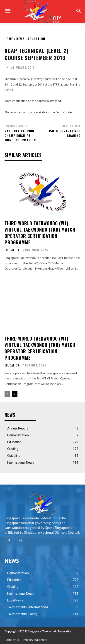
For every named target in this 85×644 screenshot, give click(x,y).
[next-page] (15, 394)
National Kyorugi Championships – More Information (20, 135)
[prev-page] (7, 394)
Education (36, 39)
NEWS (21, 39)
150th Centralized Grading (65, 133)
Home (9, 39)
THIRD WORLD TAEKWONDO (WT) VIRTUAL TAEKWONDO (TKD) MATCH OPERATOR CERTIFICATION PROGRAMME (40, 233)
